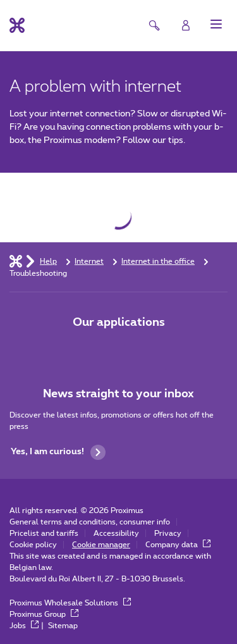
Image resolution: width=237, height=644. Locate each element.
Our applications (119, 323)
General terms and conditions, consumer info (90, 522)
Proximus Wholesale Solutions (70, 603)
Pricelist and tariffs (44, 533)
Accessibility (116, 533)
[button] (216, 24)
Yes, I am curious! (58, 452)
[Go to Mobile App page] (83, 349)
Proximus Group (44, 614)
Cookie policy (33, 545)
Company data (178, 545)
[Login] (186, 25)
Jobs (24, 626)
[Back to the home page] (17, 25)
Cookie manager (101, 545)
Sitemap (63, 626)
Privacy (168, 533)
